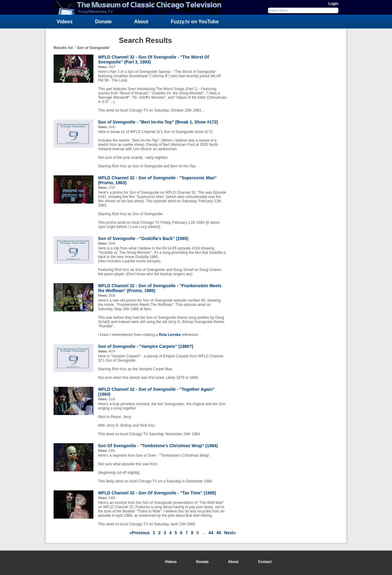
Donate (104, 22)
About (141, 22)
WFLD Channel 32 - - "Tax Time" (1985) (157, 493)
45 (219, 533)
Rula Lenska (170, 335)
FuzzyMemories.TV (140, 7)
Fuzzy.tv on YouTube (195, 22)
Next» (230, 533)
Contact (265, 562)
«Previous (139, 533)
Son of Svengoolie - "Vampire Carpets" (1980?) (146, 346)
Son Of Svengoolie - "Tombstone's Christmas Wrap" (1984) (158, 446)
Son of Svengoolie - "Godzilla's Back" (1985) (143, 238)
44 (211, 533)
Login (333, 4)
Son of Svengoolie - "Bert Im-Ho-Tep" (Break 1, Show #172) (158, 122)
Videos (65, 22)
